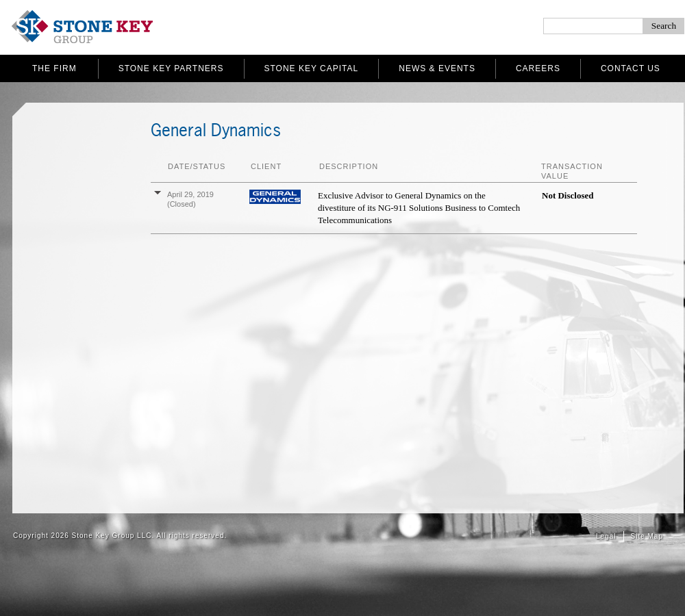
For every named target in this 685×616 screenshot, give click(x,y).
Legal (606, 536)
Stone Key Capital (312, 68)
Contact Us (631, 68)
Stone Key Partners (171, 68)
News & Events (437, 68)
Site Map (647, 536)
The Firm (54, 68)
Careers (538, 68)
